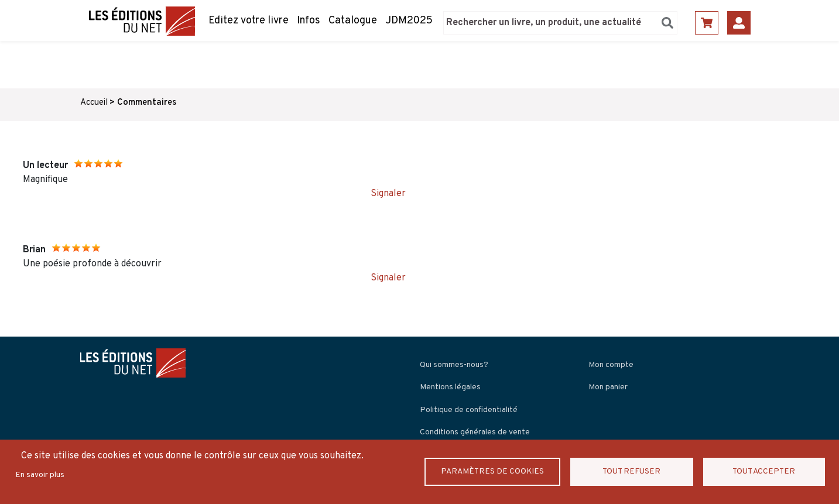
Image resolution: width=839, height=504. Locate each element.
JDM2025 (409, 21)
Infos (309, 21)
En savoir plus (40, 475)
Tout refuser (633, 472)
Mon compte (611, 365)
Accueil (94, 103)
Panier (707, 23)
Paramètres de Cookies (493, 472)
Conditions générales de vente (475, 432)
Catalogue (353, 21)
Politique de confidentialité (469, 410)
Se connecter (739, 23)
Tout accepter (764, 472)
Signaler (388, 194)
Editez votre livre (249, 21)
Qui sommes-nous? (454, 365)
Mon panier (608, 387)
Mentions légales (450, 387)
